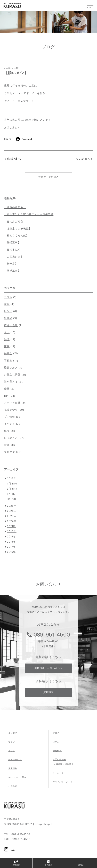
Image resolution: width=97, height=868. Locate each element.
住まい (12, 742)
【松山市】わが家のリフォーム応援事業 (29, 214)
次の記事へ (83, 159)
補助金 (8, 353)
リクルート (58, 773)
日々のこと (11, 438)
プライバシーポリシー (64, 782)
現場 (7, 431)
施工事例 (13, 768)
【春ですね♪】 (13, 250)
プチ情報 (10, 417)
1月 (9, 499)
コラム (8, 297)
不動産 (8, 361)
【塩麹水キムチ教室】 (18, 228)
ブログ (8, 452)
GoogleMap (42, 824)
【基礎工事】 (12, 271)
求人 (7, 332)
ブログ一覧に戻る (49, 177)
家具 (7, 346)
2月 (9, 494)
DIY (6, 396)
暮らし (12, 751)
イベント (10, 424)
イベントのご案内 (17, 777)
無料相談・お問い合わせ (48, 668)
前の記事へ (14, 159)
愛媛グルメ (11, 368)
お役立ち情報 (12, 375)
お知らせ (13, 786)
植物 (7, 304)
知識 (7, 339)
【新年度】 (11, 264)
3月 (9, 489)
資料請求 (48, 692)
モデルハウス (15, 759)
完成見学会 (11, 410)
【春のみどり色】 (15, 221)
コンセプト (14, 733)
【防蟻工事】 (12, 242)
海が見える (11, 382)
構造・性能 (11, 325)
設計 (7, 445)
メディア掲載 (12, 403)
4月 (9, 484)
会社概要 (57, 751)
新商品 (8, 318)
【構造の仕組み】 (15, 207)
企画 (7, 389)
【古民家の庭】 (14, 257)
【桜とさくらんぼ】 (16, 235)
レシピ (8, 311)
